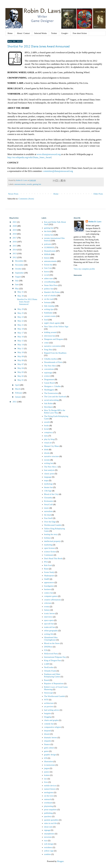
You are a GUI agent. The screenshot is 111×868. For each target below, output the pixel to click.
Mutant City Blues (52, 446)
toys (46, 841)
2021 (15, 222)
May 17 (21, 333)
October (19, 269)
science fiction (50, 552)
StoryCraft (48, 504)
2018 (15, 234)
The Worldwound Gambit (55, 696)
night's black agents (52, 323)
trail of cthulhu (50, 296)
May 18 (21, 329)
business (48, 589)
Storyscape (49, 693)
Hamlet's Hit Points (52, 292)
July (17, 281)
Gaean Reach (50, 383)
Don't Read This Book (53, 558)
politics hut (49, 289)
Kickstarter (49, 501)
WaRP (47, 579)
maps (46, 480)
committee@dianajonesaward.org (58, 171)
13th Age (48, 491)
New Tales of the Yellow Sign (56, 327)
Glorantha (48, 498)
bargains (48, 713)
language (48, 477)
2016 (15, 242)
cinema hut (49, 235)
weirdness (48, 847)
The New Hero (50, 366)
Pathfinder (48, 313)
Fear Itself (48, 518)
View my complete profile (84, 269)
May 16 (21, 337)
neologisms (49, 792)
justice (47, 772)
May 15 (21, 341)
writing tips (49, 309)
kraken (47, 775)
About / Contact (23, 33)
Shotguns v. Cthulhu (52, 386)
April (17, 385)
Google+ (65, 33)
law (46, 779)
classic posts (49, 474)
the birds (48, 231)
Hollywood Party (51, 654)
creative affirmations (53, 600)
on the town (49, 796)
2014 (15, 250)
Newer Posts (13, 194)
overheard (48, 803)
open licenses (50, 548)
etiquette (48, 741)
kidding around (50, 332)
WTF (46, 700)
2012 (15, 257)
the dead (48, 515)
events (47, 607)
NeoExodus (49, 667)
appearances (49, 582)
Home (10, 33)
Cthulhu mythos (51, 359)
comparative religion (53, 727)
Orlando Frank (50, 671)
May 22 (21, 321)
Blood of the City (51, 494)
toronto (47, 460)
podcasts (48, 244)
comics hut (49, 593)
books (47, 426)
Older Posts (98, 194)
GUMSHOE (49, 247)
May (17, 289)
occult (47, 275)
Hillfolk (47, 254)
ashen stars (49, 278)
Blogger (60, 861)
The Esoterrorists (51, 393)
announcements (20, 184)
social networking (51, 400)
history (47, 258)
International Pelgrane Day (55, 657)
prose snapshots (51, 810)
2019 (15, 230)
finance (47, 744)
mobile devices (50, 786)
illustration (49, 761)
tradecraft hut (50, 627)
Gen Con (48, 268)
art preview (49, 706)
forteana (47, 302)
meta (46, 436)
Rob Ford (48, 565)
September (20, 273)
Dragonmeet (49, 379)
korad (46, 429)
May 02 (21, 376)
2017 (15, 238)
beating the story (51, 534)
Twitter (54, 33)
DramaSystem (50, 251)
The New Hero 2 (51, 467)
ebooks (47, 453)
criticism (48, 603)
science (47, 376)
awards (29, 184)
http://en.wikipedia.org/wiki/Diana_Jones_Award (29, 157)
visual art (48, 443)
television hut (50, 336)
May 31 (21, 292)
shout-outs (48, 827)
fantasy (47, 610)
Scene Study (49, 572)
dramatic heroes (51, 737)
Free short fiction (80, 33)
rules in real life (51, 823)
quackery (48, 816)
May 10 (21, 352)
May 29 (21, 309)
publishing (48, 813)
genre (46, 751)
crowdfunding (50, 282)
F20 (46, 650)
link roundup (49, 306)
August (18, 277)
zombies (48, 854)
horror (47, 272)
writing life (49, 634)
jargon (47, 768)
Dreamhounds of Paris (53, 362)
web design (49, 844)
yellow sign (49, 851)
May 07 (21, 364)
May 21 (21, 325)
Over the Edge (50, 522)
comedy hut (49, 724)
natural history (50, 789)
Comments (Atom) (26, 199)
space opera (49, 620)
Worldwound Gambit (53, 525)
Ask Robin (49, 403)
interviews (48, 617)
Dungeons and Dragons (54, 339)
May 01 (21, 380)
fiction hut (48, 265)
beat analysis (49, 470)
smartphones (49, 834)
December (19, 261)
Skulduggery (49, 390)
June (17, 284)
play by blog (49, 439)
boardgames (49, 586)
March (18, 389)
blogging (48, 717)
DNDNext (48, 647)
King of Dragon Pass (53, 660)
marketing (48, 545)
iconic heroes (50, 613)
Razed (47, 680)
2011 (15, 402)
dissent (47, 734)
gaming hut (37, 184)
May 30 (21, 296)
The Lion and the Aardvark (55, 397)
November (20, 265)
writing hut (49, 463)
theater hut (48, 487)
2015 (15, 246)
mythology (49, 484)
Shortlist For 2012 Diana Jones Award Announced (39, 46)
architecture (49, 703)
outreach (48, 799)
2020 (15, 226)
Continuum (49, 555)
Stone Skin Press (51, 285)
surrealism (48, 511)
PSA (46, 562)
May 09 (21, 356)
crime (46, 343)
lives (46, 782)
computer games (51, 596)
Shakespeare (49, 576)
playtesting (49, 806)
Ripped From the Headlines (55, 353)
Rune (46, 569)
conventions (49, 369)
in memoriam (50, 765)
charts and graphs (51, 720)
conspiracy (49, 432)
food (46, 320)
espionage (48, 373)
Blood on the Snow (52, 643)
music (47, 508)
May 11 (21, 348)
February (19, 393)
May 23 (21, 317)
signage (47, 830)
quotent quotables (51, 820)
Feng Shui (48, 350)
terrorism (48, 837)
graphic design (50, 755)
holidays (48, 538)
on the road (49, 299)
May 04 (21, 368)
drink (46, 449)
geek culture (49, 748)
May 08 (21, 360)
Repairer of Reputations (54, 683)
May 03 (21, 372)
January (18, 397)
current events (50, 316)
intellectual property (52, 541)
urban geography (51, 631)
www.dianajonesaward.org (49, 154)
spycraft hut (49, 624)
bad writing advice (52, 710)
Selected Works (41, 33)
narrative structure (52, 456)
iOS (46, 758)
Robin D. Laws (95, 222)
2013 (15, 254)
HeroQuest (49, 407)
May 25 (21, 313)
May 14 (21, 345)
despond (48, 731)
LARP (47, 664)
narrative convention (53, 346)
